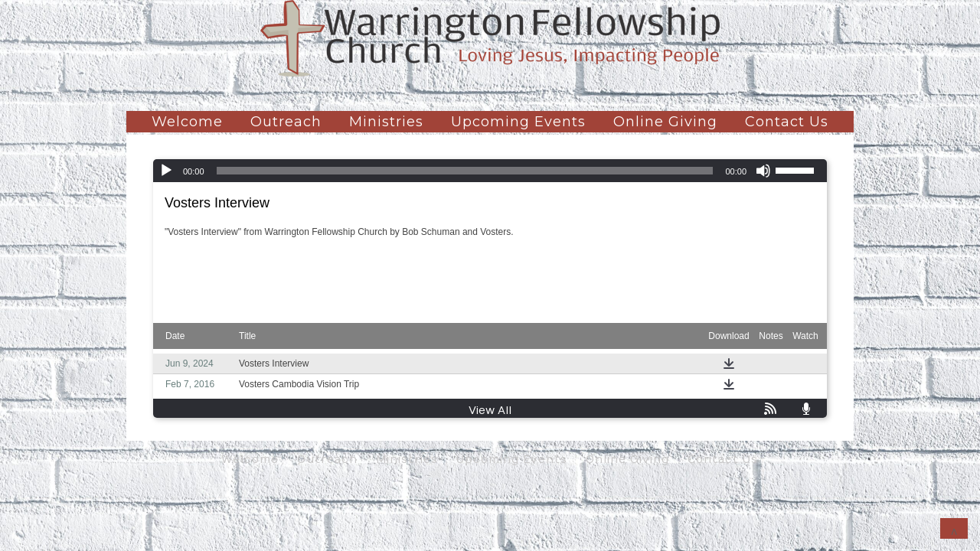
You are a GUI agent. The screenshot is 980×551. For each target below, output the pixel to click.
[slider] (465, 171)
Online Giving (665, 122)
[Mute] (763, 171)
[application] (490, 171)
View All (490, 411)
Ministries (386, 122)
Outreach (286, 122)
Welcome (187, 122)
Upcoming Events (518, 122)
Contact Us (787, 122)
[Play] (166, 171)
